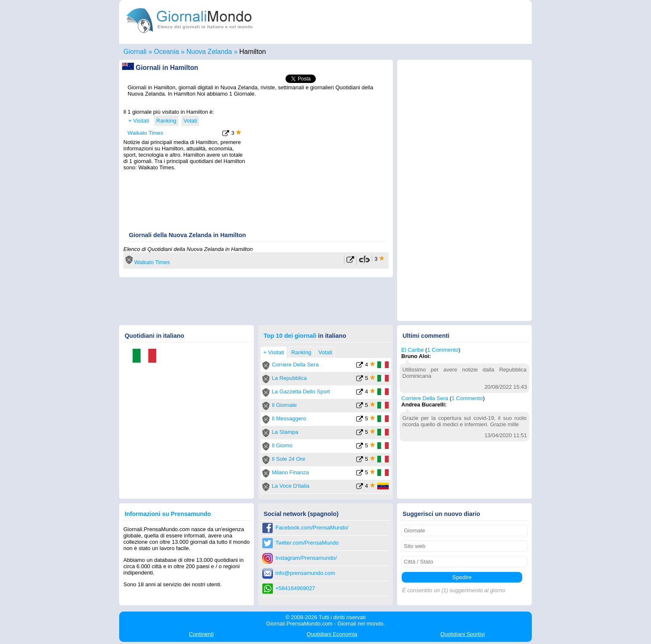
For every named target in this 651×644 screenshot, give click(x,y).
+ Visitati (139, 121)
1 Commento (443, 350)
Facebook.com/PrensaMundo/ (312, 528)
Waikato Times (145, 133)
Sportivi (463, 634)
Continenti (201, 634)
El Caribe (412, 350)
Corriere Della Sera (295, 365)
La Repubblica (289, 378)
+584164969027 (295, 588)
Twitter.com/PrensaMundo (307, 543)
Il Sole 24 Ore (288, 459)
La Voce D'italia (290, 486)
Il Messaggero (289, 418)
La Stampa (285, 432)
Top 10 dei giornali (290, 336)
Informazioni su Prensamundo (168, 514)
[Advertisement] (318, 161)
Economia (332, 634)
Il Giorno (282, 445)
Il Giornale (284, 405)
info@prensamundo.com (305, 573)
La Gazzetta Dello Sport (301, 391)
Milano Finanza (290, 472)
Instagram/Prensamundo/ (306, 558)
